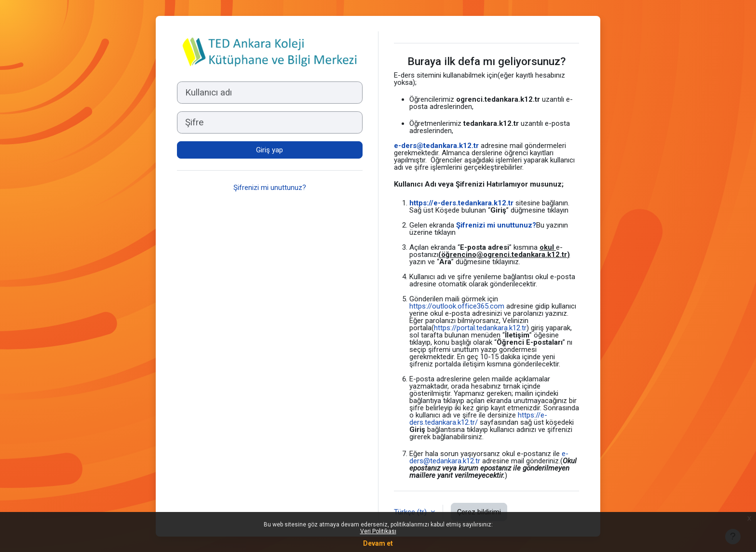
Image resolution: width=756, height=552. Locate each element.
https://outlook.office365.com (457, 306)
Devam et (378, 543)
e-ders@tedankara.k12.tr (436, 146)
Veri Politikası (378, 531)
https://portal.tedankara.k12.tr (480, 328)
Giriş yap (270, 150)
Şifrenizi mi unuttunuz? (270, 188)
